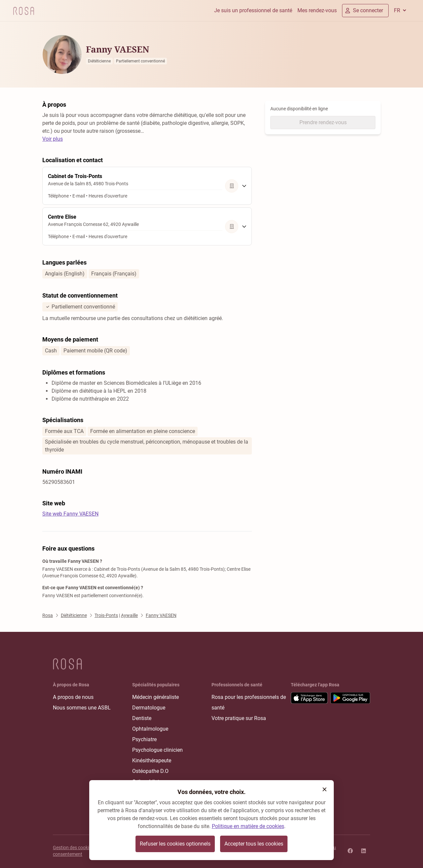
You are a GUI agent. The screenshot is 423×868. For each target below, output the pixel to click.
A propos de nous (73, 697)
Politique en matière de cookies (248, 826)
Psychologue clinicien (157, 750)
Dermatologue (149, 708)
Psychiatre (144, 739)
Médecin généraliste (155, 697)
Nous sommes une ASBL (82, 708)
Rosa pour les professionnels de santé (249, 702)
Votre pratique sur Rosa (239, 718)
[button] (325, 789)
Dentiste (142, 718)
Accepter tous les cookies (254, 844)
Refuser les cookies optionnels (175, 844)
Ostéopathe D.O (150, 771)
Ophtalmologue (150, 729)
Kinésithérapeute (152, 760)
